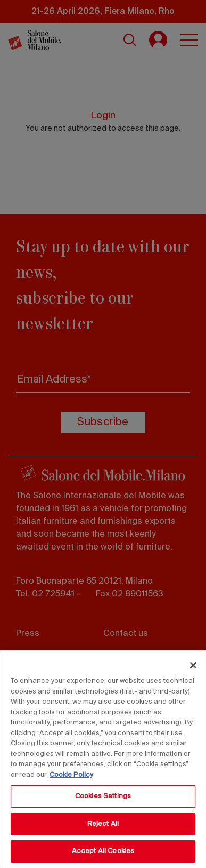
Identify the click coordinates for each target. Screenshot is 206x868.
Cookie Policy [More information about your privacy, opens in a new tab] (71, 775)
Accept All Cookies (103, 851)
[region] (103, 759)
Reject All (103, 824)
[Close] (193, 665)
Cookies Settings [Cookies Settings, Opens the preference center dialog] (103, 796)
